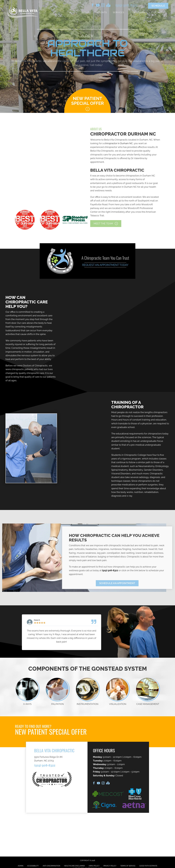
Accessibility (33, 866)
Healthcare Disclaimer (74, 866)
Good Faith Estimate (148, 866)
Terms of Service (128, 866)
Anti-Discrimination (51, 866)
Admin (21, 866)
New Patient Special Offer (87, 101)
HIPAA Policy (94, 866)
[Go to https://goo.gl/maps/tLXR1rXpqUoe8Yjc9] (108, 6)
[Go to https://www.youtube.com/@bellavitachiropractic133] (98, 6)
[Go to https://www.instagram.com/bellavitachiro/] (103, 6)
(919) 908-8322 (126, 5)
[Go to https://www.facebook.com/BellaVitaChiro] (93, 6)
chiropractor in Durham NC (118, 143)
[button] (106, 223)
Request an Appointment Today (105, 265)
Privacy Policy (110, 866)
